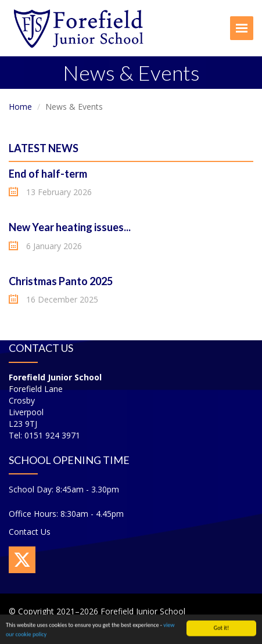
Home (20, 107)
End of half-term (48, 174)
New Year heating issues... (70, 227)
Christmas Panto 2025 (61, 281)
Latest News (44, 148)
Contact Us (30, 532)
